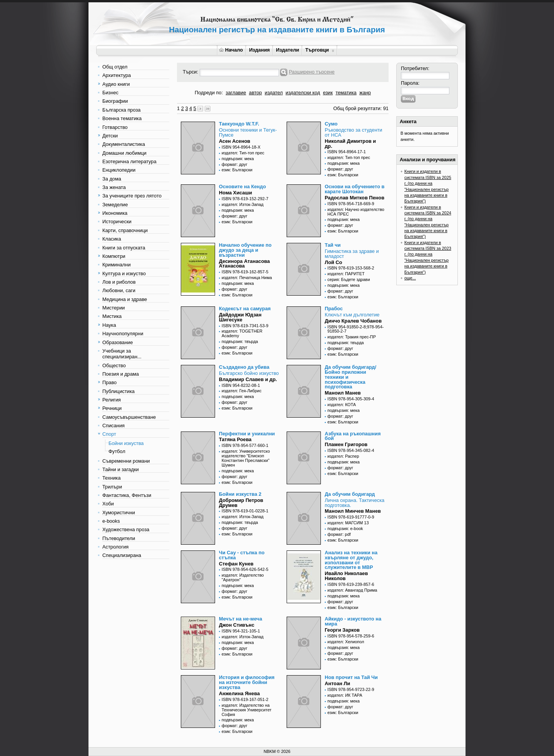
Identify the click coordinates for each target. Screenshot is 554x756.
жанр (365, 93)
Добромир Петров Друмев (241, 503)
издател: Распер (343, 456)
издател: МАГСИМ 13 (348, 523)
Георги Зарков (342, 630)
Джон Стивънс (237, 625)
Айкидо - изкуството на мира (353, 621)
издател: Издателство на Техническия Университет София (247, 710)
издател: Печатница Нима (247, 278)
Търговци (320, 50)
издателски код (303, 93)
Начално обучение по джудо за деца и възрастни (245, 250)
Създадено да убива (244, 367)
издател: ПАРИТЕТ (346, 274)
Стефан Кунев (236, 564)
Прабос (334, 309)
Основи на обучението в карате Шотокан (355, 189)
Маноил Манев (343, 393)
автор (255, 93)
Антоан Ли (337, 683)
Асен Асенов (234, 141)
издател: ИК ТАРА (345, 695)
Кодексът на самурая (245, 309)
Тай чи (333, 245)
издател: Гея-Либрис (242, 391)
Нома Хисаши (235, 193)
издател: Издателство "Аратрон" (243, 577)
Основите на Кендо (242, 186)
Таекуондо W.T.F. (239, 124)
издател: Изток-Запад (243, 204)
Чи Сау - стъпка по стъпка (242, 555)
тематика (346, 93)
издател (274, 93)
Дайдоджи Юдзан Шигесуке (240, 317)
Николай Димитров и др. (350, 144)
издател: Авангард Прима (352, 590)
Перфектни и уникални (247, 434)
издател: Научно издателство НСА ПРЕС (356, 212)
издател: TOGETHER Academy (242, 333)
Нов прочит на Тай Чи (351, 677)
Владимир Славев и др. (248, 379)
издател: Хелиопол (346, 642)
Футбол (117, 451)
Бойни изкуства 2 (240, 494)
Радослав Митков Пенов (355, 198)
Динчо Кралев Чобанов (353, 321)
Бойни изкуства (126, 443)
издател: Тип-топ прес (243, 153)
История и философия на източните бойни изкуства (247, 682)
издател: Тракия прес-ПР (352, 337)
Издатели (287, 50)
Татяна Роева (235, 439)
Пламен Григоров (346, 444)
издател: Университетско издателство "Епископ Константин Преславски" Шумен (246, 458)
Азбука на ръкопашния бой (353, 436)
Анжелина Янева (239, 693)
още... (410, 278)
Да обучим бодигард (350, 494)
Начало (231, 50)
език (328, 93)
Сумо (331, 124)
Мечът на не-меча (240, 619)
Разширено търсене (312, 72)
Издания (259, 50)
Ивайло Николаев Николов (346, 576)
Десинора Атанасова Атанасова (244, 264)
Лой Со (333, 262)
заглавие (236, 93)
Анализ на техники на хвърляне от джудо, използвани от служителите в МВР (351, 560)
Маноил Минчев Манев (353, 511)
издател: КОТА (342, 405)
